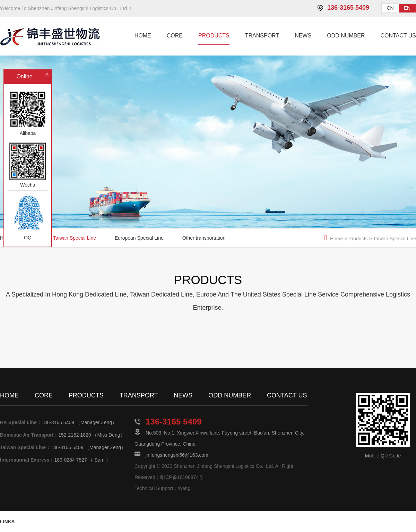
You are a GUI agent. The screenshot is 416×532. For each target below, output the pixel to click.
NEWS (303, 36)
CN (390, 8)
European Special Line (139, 238)
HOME (143, 36)
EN (407, 8)
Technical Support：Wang (162, 488)
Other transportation (204, 238)
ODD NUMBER (346, 36)
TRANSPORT (262, 36)
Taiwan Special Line (395, 239)
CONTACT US (398, 36)
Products (358, 239)
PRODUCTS (214, 36)
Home (336, 239)
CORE (175, 36)
